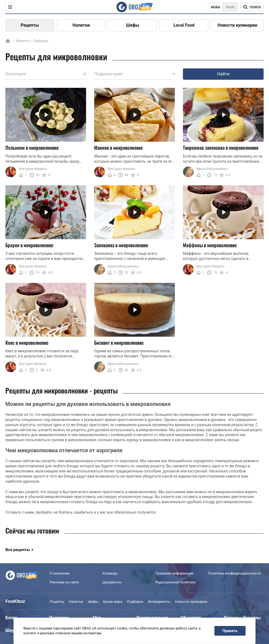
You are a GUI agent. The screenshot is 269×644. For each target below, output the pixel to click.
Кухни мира (112, 602)
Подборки (135, 602)
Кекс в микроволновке (27, 343)
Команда (110, 574)
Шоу (10, 630)
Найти (223, 74)
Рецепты (30, 25)
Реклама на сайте (64, 582)
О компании (60, 574)
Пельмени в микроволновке (32, 148)
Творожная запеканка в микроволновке (221, 148)
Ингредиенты (159, 602)
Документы (112, 582)
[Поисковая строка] (252, 7)
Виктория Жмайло (33, 169)
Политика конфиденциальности (234, 574)
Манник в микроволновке (118, 148)
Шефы (132, 25)
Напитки (81, 25)
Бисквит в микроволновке (119, 343)
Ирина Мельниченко (212, 169)
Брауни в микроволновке (29, 245)
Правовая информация (174, 574)
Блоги (11, 618)
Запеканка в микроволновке (121, 245)
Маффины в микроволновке (210, 245)
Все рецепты (18, 550)
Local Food (184, 25)
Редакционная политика (175, 582)
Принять (230, 631)
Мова (216, 7)
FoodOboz (15, 601)
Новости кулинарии (237, 25)
